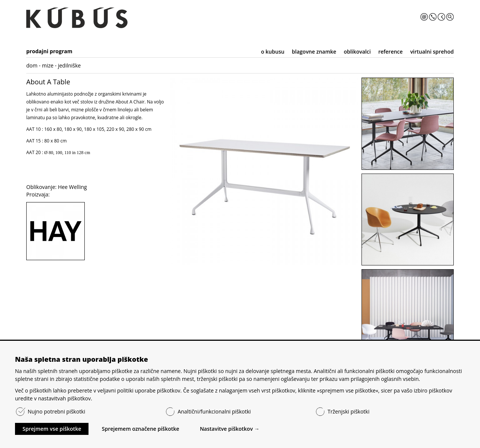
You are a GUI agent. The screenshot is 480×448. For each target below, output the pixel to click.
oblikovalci (357, 52)
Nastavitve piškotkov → (230, 429)
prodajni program (49, 51)
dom (32, 65)
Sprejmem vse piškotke (52, 429)
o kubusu (273, 52)
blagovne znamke (314, 52)
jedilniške (69, 65)
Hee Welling (72, 187)
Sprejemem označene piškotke (140, 429)
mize (48, 65)
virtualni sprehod (432, 52)
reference (391, 52)
